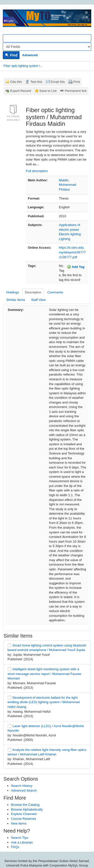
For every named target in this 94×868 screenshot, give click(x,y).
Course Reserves (24, 819)
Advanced (30, 55)
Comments (55, 292)
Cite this (16, 82)
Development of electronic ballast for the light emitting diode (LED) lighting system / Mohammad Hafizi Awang (44, 702)
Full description (37, 171)
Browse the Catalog (25, 805)
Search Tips (20, 838)
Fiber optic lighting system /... (23, 66)
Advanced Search (24, 790)
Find (11, 55)
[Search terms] (47, 38)
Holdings (13, 292)
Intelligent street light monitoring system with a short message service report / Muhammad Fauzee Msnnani (44, 674)
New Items (19, 823)
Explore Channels (24, 814)
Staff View (38, 300)
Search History (22, 786)
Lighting (65, 239)
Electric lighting (70, 234)
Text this (36, 82)
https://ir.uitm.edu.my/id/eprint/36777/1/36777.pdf (72, 252)
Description (33, 292)
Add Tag (76, 267)
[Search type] (47, 47)
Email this (58, 82)
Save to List (48, 91)
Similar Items (16, 300)
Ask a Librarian (22, 842)
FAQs (15, 847)
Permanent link (76, 91)
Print (77, 82)
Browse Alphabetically (27, 809)
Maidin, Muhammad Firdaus (68, 185)
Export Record (21, 91)
